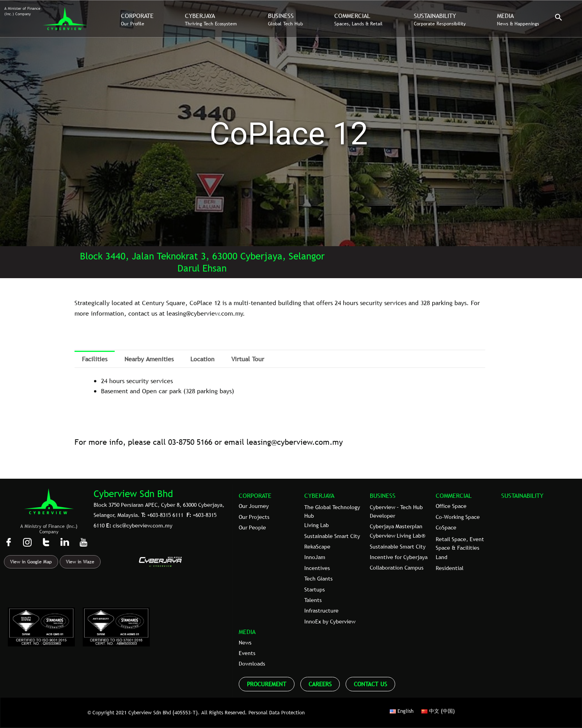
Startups (315, 590)
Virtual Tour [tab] (248, 359)
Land (442, 557)
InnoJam (315, 557)
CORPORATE (255, 495)
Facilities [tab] (95, 359)
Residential (450, 568)
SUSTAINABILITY (522, 495)
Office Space (451, 506)
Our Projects (254, 517)
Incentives (317, 568)
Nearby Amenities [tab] (149, 359)
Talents (313, 600)
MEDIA (247, 632)
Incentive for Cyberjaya (399, 557)
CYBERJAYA (319, 495)
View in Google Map (31, 562)
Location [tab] (202, 359)
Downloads (252, 664)
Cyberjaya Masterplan (396, 526)
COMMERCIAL (454, 495)
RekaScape (317, 547)
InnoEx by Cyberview (330, 621)
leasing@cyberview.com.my (295, 442)
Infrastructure (321, 611)
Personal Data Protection (277, 712)
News (245, 643)
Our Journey (254, 506)
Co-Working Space (458, 517)
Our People (252, 527)
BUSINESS (383, 495)
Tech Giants (319, 579)
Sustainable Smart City (332, 536)
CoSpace (446, 527)
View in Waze (80, 562)
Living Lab (317, 525)
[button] (559, 19)
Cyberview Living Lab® (397, 536)
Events (247, 653)
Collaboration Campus (397, 568)
